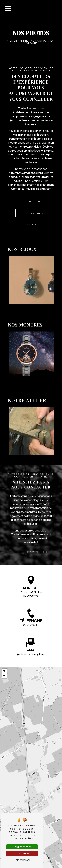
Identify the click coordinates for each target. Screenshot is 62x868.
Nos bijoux (35, 202)
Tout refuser (22, 853)
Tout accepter (22, 847)
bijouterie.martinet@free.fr (31, 654)
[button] (4, 671)
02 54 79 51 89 (31, 625)
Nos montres (35, 213)
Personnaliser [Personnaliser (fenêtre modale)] (22, 860)
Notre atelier (35, 225)
